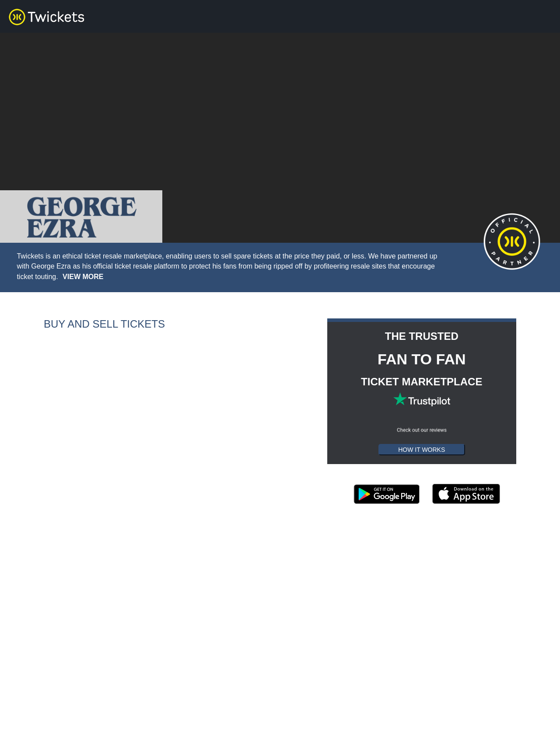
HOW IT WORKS (422, 450)
